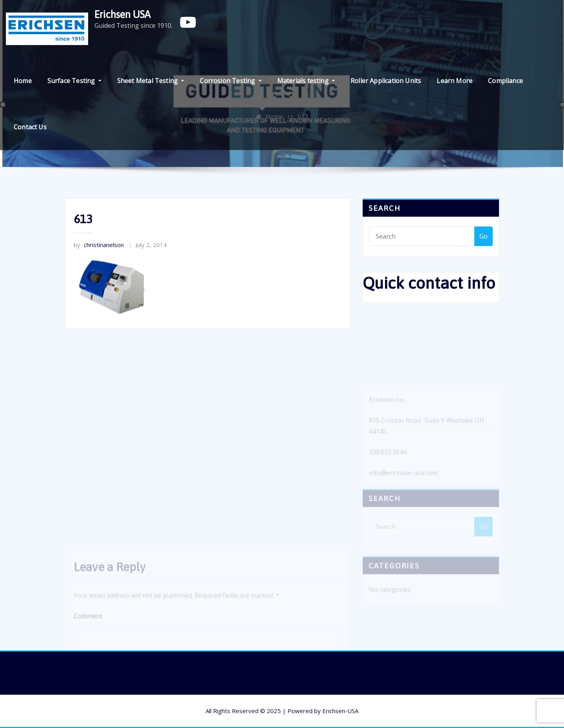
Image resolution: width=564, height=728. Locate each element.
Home (23, 81)
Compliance (505, 81)
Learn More (455, 81)
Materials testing (306, 81)
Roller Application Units (386, 81)
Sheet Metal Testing (151, 81)
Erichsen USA (122, 14)
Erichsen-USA (340, 711)
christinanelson (99, 248)
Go (484, 237)
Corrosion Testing (230, 81)
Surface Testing (74, 81)
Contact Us (30, 127)
